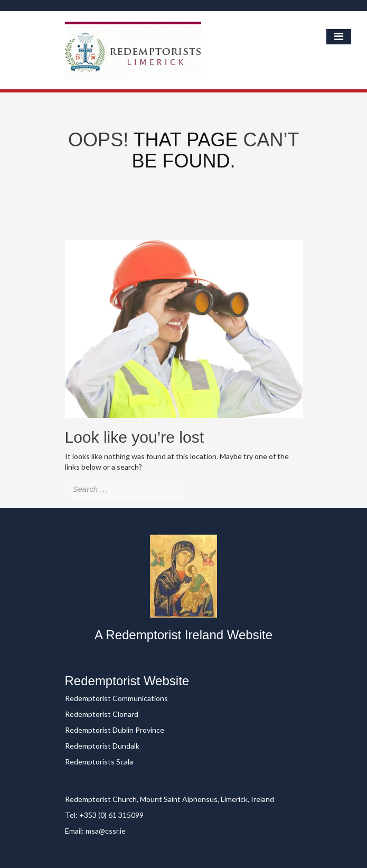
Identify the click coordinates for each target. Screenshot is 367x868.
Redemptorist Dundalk (102, 746)
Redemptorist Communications (116, 698)
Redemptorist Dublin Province (115, 730)
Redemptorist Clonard (102, 714)
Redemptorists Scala (99, 762)
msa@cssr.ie (106, 831)
